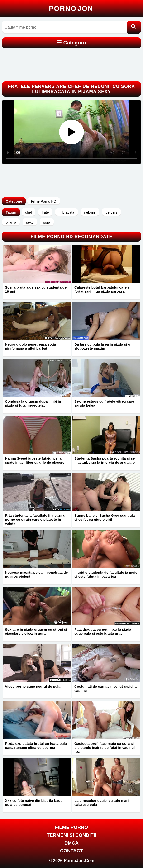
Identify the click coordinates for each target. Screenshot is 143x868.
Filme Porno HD (44, 201)
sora (47, 222)
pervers (111, 212)
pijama (11, 222)
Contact (71, 851)
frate (45, 212)
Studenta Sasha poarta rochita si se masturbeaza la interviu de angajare (105, 460)
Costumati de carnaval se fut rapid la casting (105, 688)
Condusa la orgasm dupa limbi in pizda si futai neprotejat (33, 403)
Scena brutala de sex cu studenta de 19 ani (36, 289)
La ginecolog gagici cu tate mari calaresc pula (101, 802)
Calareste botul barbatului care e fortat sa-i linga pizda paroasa (102, 289)
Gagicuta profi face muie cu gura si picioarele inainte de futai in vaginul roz (105, 747)
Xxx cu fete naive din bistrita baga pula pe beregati (34, 802)
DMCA (71, 843)
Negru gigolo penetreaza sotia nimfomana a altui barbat (30, 346)
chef (29, 212)
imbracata (67, 212)
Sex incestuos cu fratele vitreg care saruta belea (104, 403)
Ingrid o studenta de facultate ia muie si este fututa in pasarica (106, 574)
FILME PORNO (72, 827)
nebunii (90, 212)
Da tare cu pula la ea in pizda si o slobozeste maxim (102, 346)
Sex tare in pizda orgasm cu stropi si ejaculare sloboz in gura (36, 631)
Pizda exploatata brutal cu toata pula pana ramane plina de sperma (36, 745)
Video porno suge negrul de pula (33, 686)
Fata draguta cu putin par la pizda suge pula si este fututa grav (103, 631)
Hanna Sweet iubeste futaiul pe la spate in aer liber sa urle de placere (35, 460)
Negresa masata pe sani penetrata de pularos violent (36, 574)
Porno (71, 9)
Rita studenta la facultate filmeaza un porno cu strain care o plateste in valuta (36, 519)
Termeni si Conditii (71, 835)
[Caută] (134, 27)
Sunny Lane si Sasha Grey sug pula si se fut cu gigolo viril (105, 517)
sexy (30, 222)
